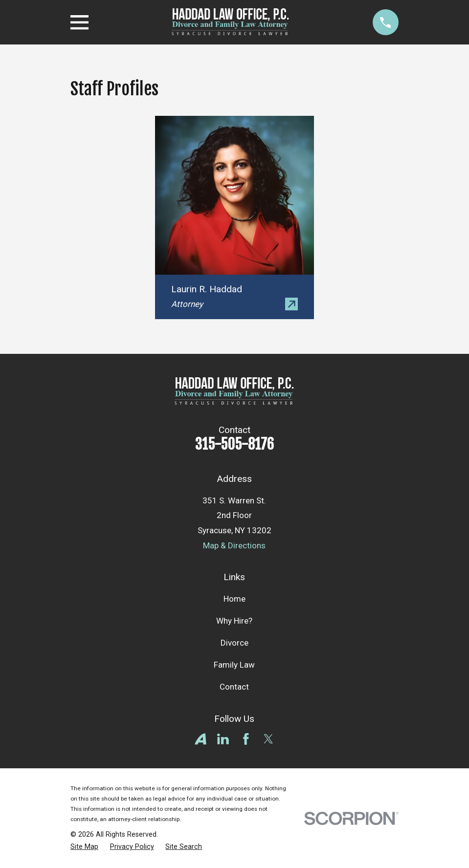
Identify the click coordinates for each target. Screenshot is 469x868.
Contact (234, 687)
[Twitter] (268, 739)
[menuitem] (84, 847)
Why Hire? (234, 621)
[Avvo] (201, 739)
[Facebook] (246, 739)
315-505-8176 (234, 444)
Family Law (234, 665)
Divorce (234, 643)
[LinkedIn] (223, 739)
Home (234, 599)
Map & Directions (234, 545)
